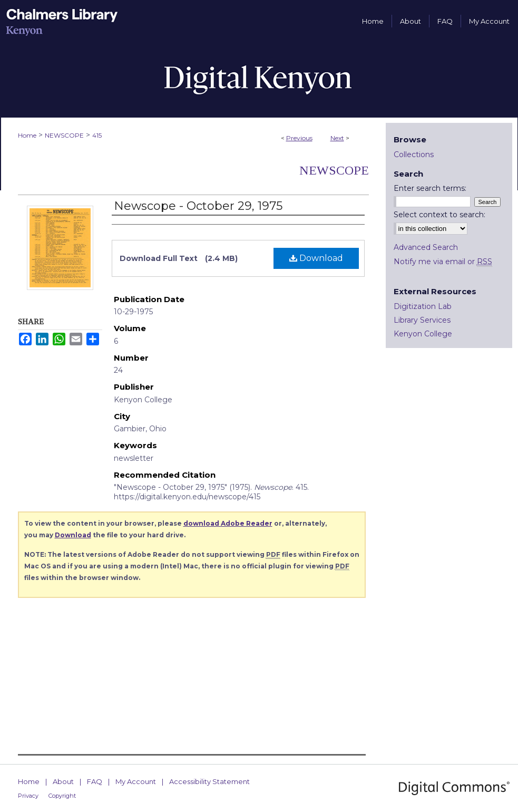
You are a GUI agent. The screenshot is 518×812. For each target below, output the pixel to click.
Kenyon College (423, 334)
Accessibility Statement (209, 781)
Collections (414, 154)
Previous (299, 138)
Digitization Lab (423, 306)
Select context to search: (439, 215)
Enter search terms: (430, 188)
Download (316, 258)
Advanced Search (426, 247)
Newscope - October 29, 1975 (198, 206)
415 (97, 135)
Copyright (62, 796)
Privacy (28, 796)
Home (27, 135)
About (63, 781)
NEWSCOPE (64, 135)
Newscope (334, 170)
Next (337, 138)
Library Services (422, 320)
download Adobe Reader (228, 523)
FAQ (95, 781)
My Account (136, 781)
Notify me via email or (443, 262)
